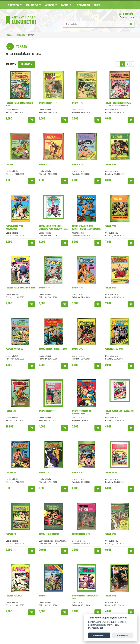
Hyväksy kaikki (99, 635)
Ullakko (66, 5)
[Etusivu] (21, 16)
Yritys (97, 5)
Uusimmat (27, 64)
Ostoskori (127, 14)
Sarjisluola (33, 5)
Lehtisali (51, 5)
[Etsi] (131, 24)
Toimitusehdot (83, 5)
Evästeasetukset (96, 628)
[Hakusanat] (99, 24)
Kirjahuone (15, 5)
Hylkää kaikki (122, 635)
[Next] (132, 64)
